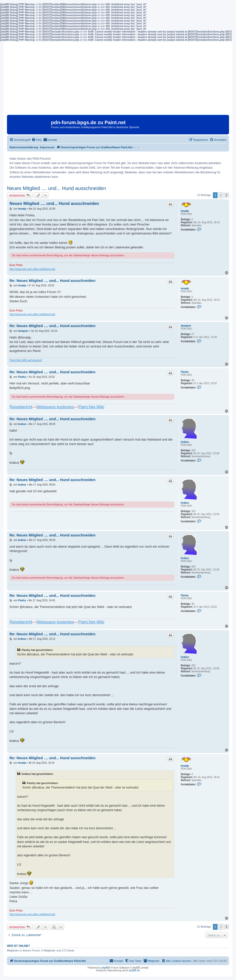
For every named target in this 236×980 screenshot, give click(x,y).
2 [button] (221, 195)
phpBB (105, 968)
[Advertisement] (118, 80)
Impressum (47, 147)
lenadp (185, 211)
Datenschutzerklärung (24, 147)
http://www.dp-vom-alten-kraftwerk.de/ (32, 269)
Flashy (185, 372)
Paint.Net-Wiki (91, 407)
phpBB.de (135, 970)
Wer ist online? (19, 946)
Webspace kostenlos (55, 407)
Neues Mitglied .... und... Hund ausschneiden (56, 188)
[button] (227, 195)
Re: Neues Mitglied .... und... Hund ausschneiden (52, 281)
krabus (185, 442)
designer (186, 326)
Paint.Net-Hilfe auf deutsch (26, 360)
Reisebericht (21, 407)
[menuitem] (37, 140)
